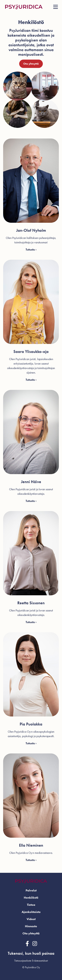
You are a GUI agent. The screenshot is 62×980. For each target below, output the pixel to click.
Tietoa (31, 905)
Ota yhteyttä (31, 64)
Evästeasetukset (40, 961)
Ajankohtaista (31, 912)
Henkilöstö (31, 898)
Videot (31, 919)
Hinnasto (31, 926)
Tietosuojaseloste (23, 961)
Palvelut (31, 890)
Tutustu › (31, 249)
